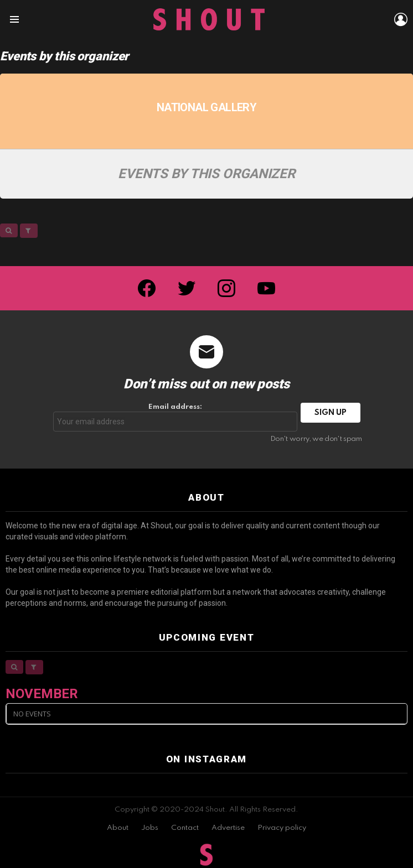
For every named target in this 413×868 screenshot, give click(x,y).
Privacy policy (282, 828)
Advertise (228, 828)
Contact (185, 828)
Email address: (175, 417)
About (118, 828)
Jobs (150, 828)
